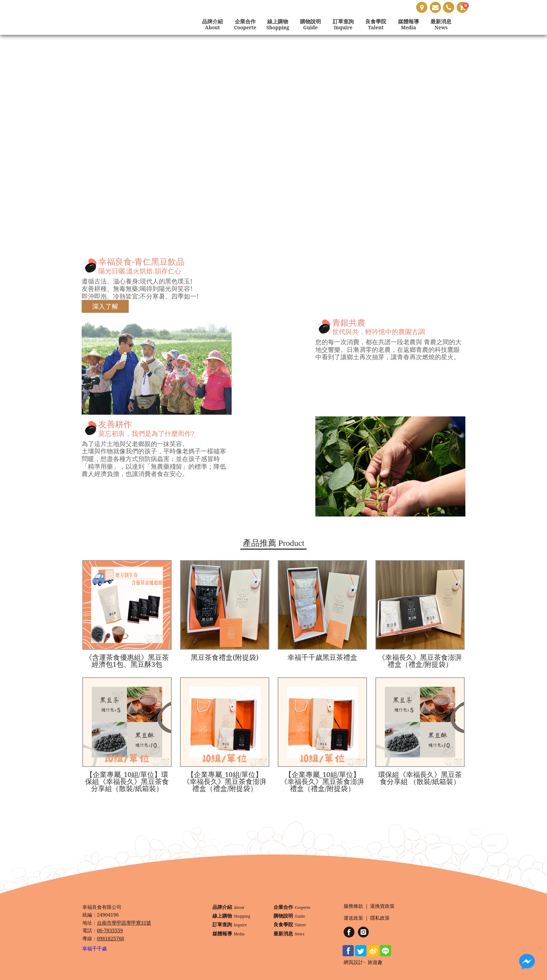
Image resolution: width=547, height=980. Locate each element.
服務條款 (353, 906)
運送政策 (353, 918)
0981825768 (111, 938)
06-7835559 (110, 930)
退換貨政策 (382, 906)
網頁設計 (353, 962)
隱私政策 (380, 918)
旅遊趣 (375, 962)
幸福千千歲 (95, 948)
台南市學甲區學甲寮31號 (124, 923)
